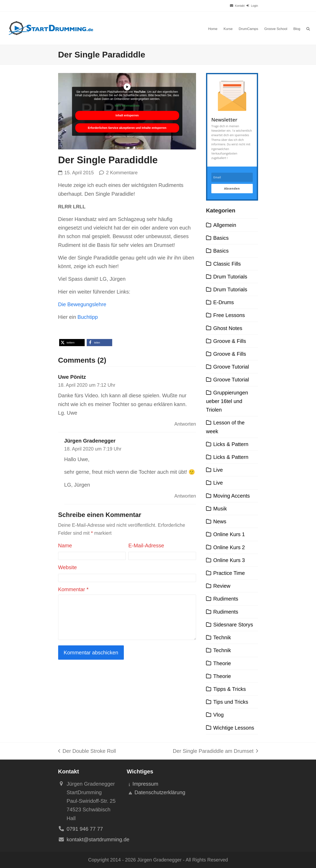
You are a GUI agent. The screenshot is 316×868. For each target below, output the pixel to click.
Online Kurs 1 (229, 534)
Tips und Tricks (231, 702)
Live (218, 470)
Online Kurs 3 (229, 560)
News (220, 521)
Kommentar (73, 589)
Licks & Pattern (231, 444)
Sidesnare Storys (233, 625)
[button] (308, 28)
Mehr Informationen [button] (127, 106)
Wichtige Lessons (234, 728)
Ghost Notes (228, 328)
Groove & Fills (230, 341)
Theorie (222, 663)
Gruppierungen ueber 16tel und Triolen (227, 401)
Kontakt (240, 6)
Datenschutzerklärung (160, 792)
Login (254, 6)
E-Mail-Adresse (146, 546)
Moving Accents (231, 496)
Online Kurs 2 (229, 547)
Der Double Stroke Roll (87, 752)
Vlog (218, 715)
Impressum (145, 784)
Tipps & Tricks (230, 689)
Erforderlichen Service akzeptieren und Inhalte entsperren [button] (127, 128)
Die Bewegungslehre (82, 304)
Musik (220, 509)
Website (68, 567)
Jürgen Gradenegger (90, 441)
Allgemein (225, 225)
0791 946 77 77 (85, 829)
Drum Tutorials (230, 277)
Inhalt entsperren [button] (127, 115)
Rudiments (226, 599)
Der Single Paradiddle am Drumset (215, 752)
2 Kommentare (122, 173)
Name (65, 546)
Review (222, 586)
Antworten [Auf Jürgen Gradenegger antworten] (185, 496)
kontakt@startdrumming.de (98, 839)
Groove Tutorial (231, 367)
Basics (221, 238)
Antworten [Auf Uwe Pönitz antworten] (185, 424)
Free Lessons (229, 315)
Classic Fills (227, 264)
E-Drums (223, 302)
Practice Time (229, 573)
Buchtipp (88, 317)
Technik (222, 637)
